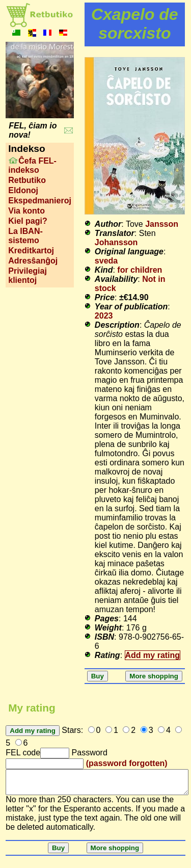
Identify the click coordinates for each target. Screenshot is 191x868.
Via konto (26, 211)
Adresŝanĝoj (33, 261)
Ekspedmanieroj (40, 201)
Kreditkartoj (31, 251)
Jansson (162, 224)
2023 (104, 316)
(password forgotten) (127, 763)
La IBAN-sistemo (25, 236)
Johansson (116, 242)
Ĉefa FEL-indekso (32, 165)
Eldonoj (23, 190)
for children (140, 270)
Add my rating (153, 655)
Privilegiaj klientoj (28, 275)
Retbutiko (27, 180)
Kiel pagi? (28, 221)
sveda (106, 261)
